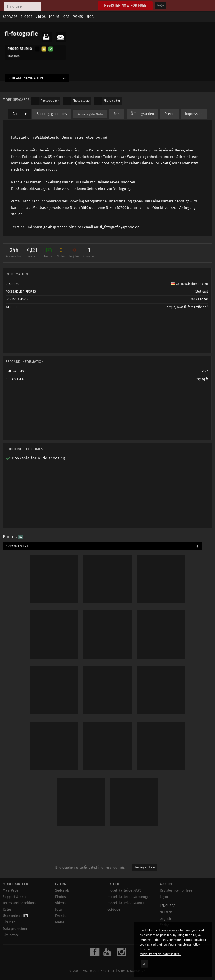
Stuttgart (202, 291)
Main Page (10, 890)
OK (144, 964)
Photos (26, 17)
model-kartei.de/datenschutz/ (160, 954)
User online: (16, 916)
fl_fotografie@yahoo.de (120, 227)
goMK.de (114, 909)
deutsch (166, 912)
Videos (41, 17)
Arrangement (17, 546)
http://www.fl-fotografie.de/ (187, 307)
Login (161, 6)
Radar (60, 922)
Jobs (66, 17)
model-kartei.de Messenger (129, 897)
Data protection (15, 929)
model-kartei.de (102, 971)
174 (48, 253)
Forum (54, 17)
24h (14, 253)
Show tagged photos (144, 867)
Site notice (11, 935)
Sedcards (10, 17)
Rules (7, 909)
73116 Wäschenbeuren (189, 284)
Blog (90, 17)
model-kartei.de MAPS (125, 890)
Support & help (15, 897)
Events (78, 17)
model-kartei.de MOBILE (126, 903)
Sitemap (9, 922)
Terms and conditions (19, 903)
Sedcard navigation (25, 78)
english (165, 919)
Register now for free (125, 5)
